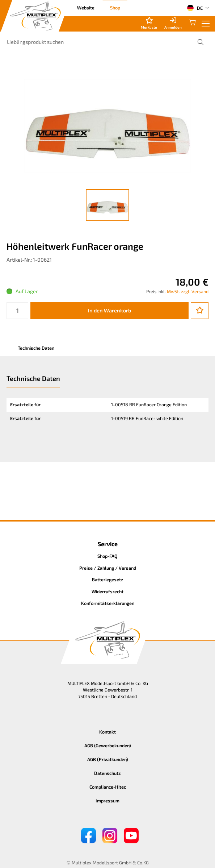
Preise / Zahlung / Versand (108, 568)
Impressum (107, 801)
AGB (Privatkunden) (108, 759)
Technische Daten (36, 348)
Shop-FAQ (107, 556)
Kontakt (107, 732)
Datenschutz (107, 773)
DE (195, 8)
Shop (115, 8)
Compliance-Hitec (108, 787)
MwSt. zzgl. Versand (188, 291)
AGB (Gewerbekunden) (108, 746)
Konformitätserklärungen (108, 603)
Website (86, 8)
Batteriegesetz (108, 580)
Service (108, 544)
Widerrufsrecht (107, 591)
